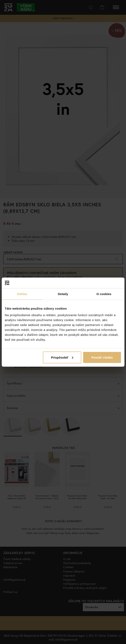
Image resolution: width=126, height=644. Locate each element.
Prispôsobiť (62, 357)
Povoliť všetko (102, 357)
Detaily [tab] (63, 294)
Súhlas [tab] (22, 294)
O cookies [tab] (104, 294)
